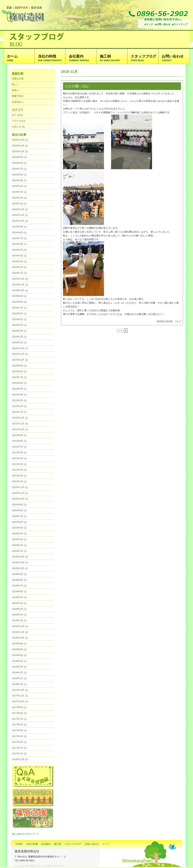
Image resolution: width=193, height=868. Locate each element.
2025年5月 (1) (19, 180)
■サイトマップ (180, 24)
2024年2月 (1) (19, 267)
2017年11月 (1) (20, 696)
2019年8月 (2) (19, 580)
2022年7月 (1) (19, 377)
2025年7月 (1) (19, 169)
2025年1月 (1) (19, 204)
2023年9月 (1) (19, 296)
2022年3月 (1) (19, 400)
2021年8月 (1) (19, 441)
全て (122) (17, 115)
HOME (19, 844)
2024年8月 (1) (19, 232)
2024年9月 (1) (19, 227)
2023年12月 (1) (20, 279)
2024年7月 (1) (19, 238)
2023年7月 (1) (19, 308)
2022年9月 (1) (19, 366)
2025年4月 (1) (19, 186)
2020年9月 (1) (19, 505)
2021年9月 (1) (19, 435)
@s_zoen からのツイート (25, 834)
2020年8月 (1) (19, 510)
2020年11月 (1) (20, 493)
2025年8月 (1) (19, 163)
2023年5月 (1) (19, 319)
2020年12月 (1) (20, 487)
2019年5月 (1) (19, 597)
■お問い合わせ (163, 24)
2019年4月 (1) (19, 603)
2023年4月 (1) (19, 325)
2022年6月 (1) (19, 383)
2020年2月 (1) (19, 545)
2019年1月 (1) (19, 620)
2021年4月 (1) (19, 464)
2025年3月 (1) (19, 192)
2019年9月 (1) (19, 574)
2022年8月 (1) (19, 371)
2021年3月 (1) (19, 470)
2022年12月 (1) (20, 348)
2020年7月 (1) (19, 516)
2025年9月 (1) (19, 157)
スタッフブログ (73, 844)
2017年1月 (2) (19, 754)
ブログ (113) (18, 121)
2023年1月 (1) (19, 342)
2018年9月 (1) (19, 644)
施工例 (58, 844)
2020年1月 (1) (19, 551)
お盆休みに (18, 102)
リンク (106, 844)
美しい (15, 84)
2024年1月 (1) (19, 273)
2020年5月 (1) (19, 528)
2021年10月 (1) (20, 429)
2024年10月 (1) (20, 221)
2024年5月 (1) (19, 250)
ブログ (178, 321)
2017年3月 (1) (19, 742)
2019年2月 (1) (19, 615)
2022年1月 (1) (19, 412)
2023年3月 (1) (19, 331)
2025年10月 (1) (20, 151)
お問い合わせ (92, 844)
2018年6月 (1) (19, 655)
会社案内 (46, 844)
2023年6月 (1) (19, 314)
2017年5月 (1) (19, 730)
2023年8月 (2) (19, 302)
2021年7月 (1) (19, 447)
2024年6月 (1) (19, 244)
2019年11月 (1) (20, 562)
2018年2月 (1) (19, 678)
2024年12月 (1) (20, 209)
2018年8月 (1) (19, 649)
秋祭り (15, 90)
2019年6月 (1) (19, 591)
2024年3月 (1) (19, 261)
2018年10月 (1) (20, 638)
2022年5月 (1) (19, 389)
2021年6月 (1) (19, 452)
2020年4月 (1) (19, 534)
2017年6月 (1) (19, 725)
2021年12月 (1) (20, 418)
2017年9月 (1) (19, 707)
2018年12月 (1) (20, 626)
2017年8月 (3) (19, 713)
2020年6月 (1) (19, 522)
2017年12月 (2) (20, 690)
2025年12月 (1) (20, 140)
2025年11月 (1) (20, 146)
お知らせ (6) (18, 127)
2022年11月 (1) (20, 354)
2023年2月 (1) (19, 337)
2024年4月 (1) (19, 256)
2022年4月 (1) (19, 395)
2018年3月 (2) (19, 672)
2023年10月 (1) (20, 290)
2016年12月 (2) (20, 759)
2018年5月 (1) (19, 661)
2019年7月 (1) (19, 586)
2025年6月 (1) (19, 175)
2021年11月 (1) (20, 424)
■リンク (149, 24)
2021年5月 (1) (19, 458)
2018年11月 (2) (20, 632)
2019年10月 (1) (20, 568)
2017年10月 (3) (20, 701)
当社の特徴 (32, 844)
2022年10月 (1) (20, 360)
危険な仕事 (18, 79)
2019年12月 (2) (20, 557)
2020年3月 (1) (19, 539)
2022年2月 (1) (19, 406)
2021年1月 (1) (19, 481)
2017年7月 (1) (19, 719)
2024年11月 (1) (20, 215)
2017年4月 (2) (19, 736)
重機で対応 (18, 96)
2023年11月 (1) (20, 285)
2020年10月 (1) (20, 499)
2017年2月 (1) (19, 748)
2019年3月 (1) (19, 609)
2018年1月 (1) (19, 684)
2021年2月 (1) (19, 476)
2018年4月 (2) (19, 667)
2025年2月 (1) (19, 198)
